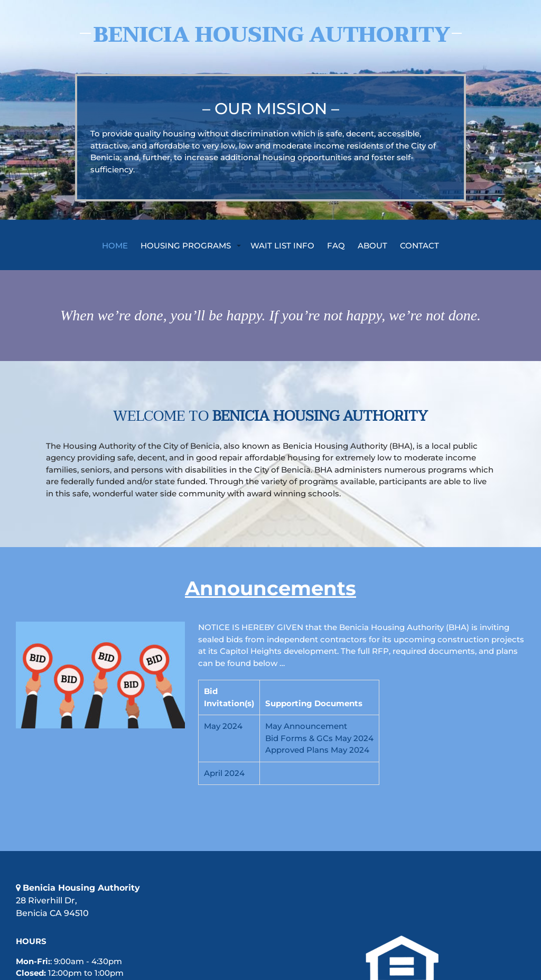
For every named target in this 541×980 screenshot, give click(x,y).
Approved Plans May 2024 (317, 750)
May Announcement (306, 726)
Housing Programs (186, 245)
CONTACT (419, 245)
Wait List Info (282, 245)
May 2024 (223, 726)
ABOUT (372, 245)
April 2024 (224, 773)
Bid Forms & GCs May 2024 (319, 738)
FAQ (336, 245)
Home (115, 245)
